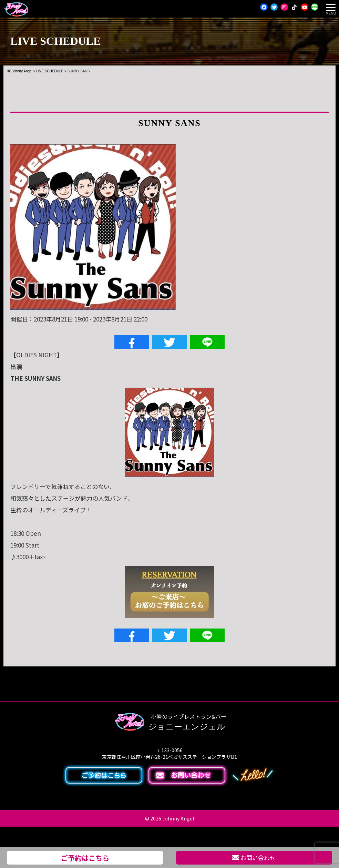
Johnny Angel (178, 818)
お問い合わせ (254, 857)
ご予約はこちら (85, 858)
